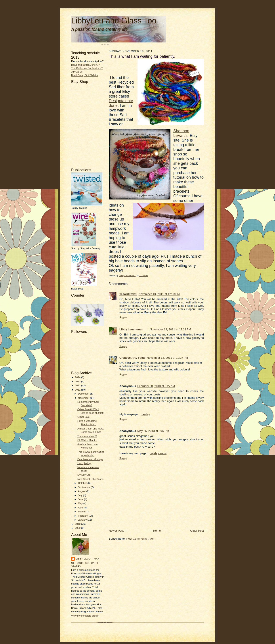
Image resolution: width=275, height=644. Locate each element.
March (82, 512)
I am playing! (84, 463)
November (84, 398)
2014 (78, 377)
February (83, 516)
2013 (78, 381)
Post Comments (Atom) (141, 539)
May (81, 503)
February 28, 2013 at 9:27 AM (156, 386)
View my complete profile (85, 616)
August (82, 491)
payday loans (158, 453)
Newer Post (116, 531)
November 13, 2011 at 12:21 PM (170, 329)
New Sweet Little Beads (90, 479)
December (84, 394)
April (81, 508)
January (83, 520)
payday (145, 414)
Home (157, 531)
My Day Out (84, 475)
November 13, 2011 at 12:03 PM (159, 294)
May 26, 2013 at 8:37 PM (153, 431)
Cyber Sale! (84, 417)
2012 (78, 385)
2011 (78, 390)
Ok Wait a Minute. (87, 440)
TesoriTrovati (128, 294)
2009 (78, 528)
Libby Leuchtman (88, 559)
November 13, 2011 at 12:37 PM (167, 358)
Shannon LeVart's (181, 133)
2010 (78, 524)
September (84, 487)
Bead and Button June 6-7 (86, 65)
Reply (123, 317)
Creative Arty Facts (132, 358)
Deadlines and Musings (90, 459)
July (81, 495)
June (81, 499)
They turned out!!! (87, 436)
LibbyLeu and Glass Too (114, 21)
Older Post (197, 531)
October (83, 483)
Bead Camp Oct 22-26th (84, 75)
